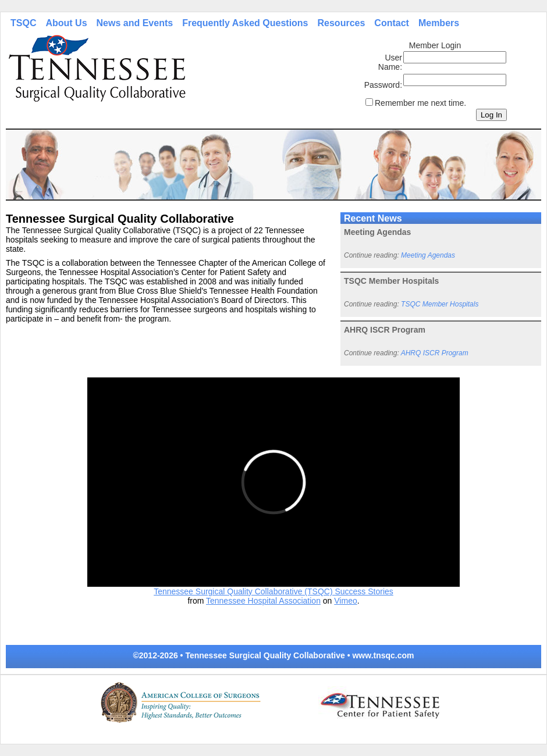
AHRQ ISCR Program (435, 353)
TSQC (23, 23)
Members (439, 23)
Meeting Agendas (428, 255)
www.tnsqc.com (383, 655)
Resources (342, 23)
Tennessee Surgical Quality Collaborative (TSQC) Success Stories (273, 591)
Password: (383, 85)
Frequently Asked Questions (245, 23)
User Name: (390, 62)
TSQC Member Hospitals (440, 304)
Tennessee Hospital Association (263, 601)
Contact (392, 23)
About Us (66, 23)
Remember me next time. (420, 103)
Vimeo (345, 601)
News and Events (135, 23)
